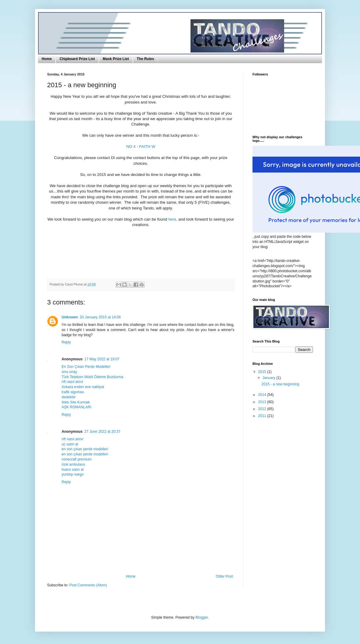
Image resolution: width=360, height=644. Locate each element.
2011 (263, 416)
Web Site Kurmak (76, 402)
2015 (263, 372)
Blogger (202, 617)
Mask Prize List (116, 59)
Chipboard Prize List (77, 59)
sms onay (69, 372)
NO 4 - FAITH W (141, 147)
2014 (263, 395)
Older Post (224, 576)
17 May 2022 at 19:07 (102, 359)
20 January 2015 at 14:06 (100, 317)
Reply (66, 342)
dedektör (69, 397)
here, (173, 219)
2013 (263, 402)
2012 (263, 409)
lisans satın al (73, 470)
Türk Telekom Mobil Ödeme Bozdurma (93, 377)
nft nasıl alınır (72, 382)
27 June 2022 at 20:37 (102, 432)
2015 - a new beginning (280, 384)
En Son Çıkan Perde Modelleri (86, 367)
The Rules (145, 59)
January (269, 378)
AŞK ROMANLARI (77, 407)
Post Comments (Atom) (88, 585)
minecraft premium (77, 459)
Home (47, 59)
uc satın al (70, 444)
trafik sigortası (73, 392)
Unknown (70, 317)
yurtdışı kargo (73, 474)
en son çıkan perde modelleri (85, 449)
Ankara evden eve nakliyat (83, 387)
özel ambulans (73, 464)
